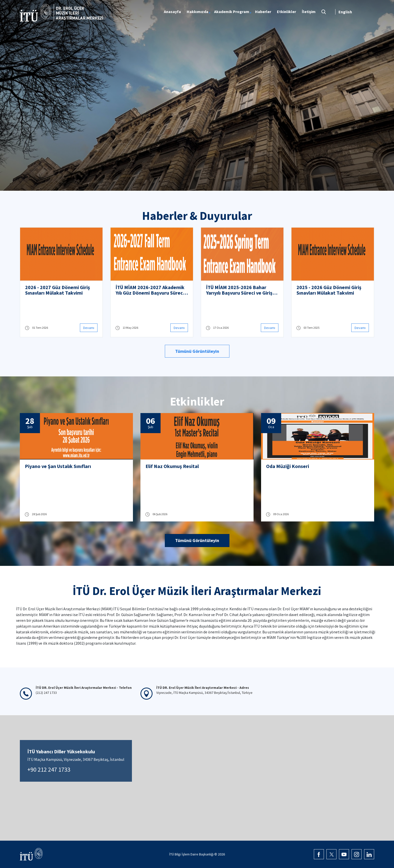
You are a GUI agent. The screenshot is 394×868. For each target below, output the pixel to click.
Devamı (89, 328)
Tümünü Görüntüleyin (197, 351)
